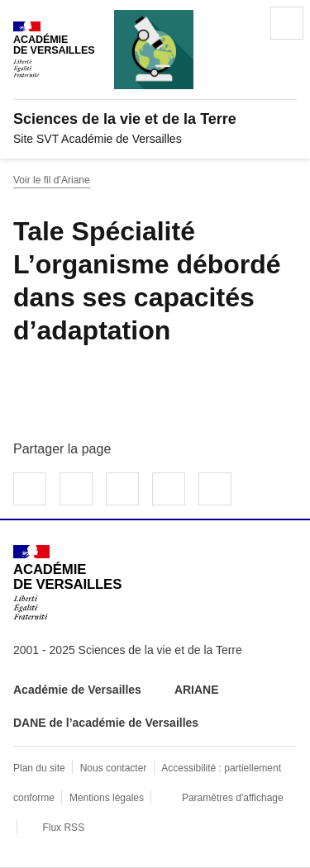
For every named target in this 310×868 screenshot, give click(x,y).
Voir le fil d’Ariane (52, 180)
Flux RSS (63, 828)
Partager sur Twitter (76, 489)
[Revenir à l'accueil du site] (67, 583)
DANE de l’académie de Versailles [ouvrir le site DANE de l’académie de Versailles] (106, 723)
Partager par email (169, 489)
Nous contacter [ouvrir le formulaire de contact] (114, 768)
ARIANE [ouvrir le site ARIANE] (198, 690)
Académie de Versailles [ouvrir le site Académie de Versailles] (77, 690)
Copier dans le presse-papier (215, 489)
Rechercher (241, 23)
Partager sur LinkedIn (122, 489)
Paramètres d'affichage (233, 798)
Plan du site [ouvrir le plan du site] (39, 768)
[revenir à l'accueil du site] (155, 119)
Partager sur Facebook (30, 489)
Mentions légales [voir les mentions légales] (107, 798)
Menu (287, 23)
